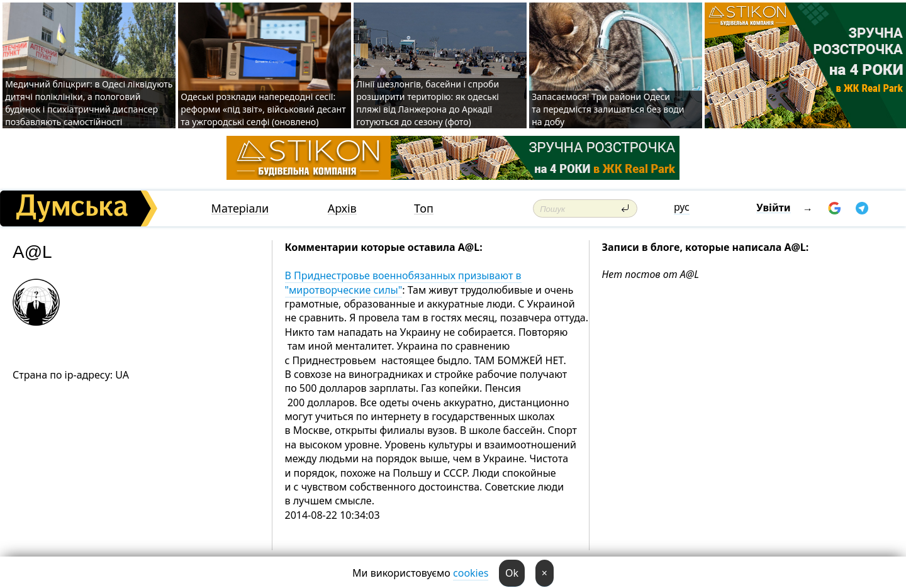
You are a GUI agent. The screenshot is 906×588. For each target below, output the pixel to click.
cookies (471, 573)
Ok (512, 573)
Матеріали (240, 208)
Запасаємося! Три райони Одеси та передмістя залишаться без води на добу (608, 109)
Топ (424, 208)
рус (682, 207)
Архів (342, 208)
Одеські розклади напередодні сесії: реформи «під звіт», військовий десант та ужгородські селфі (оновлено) (263, 109)
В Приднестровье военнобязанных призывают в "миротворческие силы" (403, 282)
